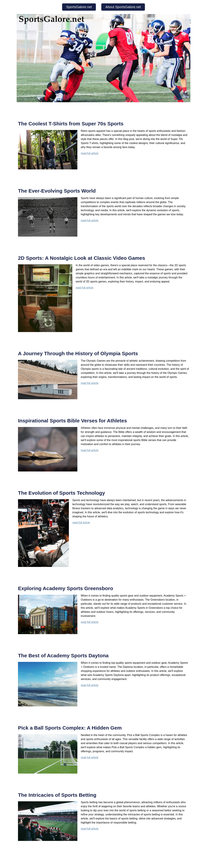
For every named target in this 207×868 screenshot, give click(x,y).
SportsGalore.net (79, 7)
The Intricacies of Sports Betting (57, 795)
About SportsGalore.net (123, 7)
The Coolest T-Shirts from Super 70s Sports (71, 124)
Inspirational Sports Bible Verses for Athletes (72, 421)
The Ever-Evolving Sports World (57, 191)
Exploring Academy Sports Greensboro (66, 588)
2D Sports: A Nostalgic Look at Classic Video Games (82, 258)
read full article (90, 153)
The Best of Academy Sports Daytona (63, 656)
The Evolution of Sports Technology (62, 493)
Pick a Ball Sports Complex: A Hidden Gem (70, 728)
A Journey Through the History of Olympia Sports (78, 353)
